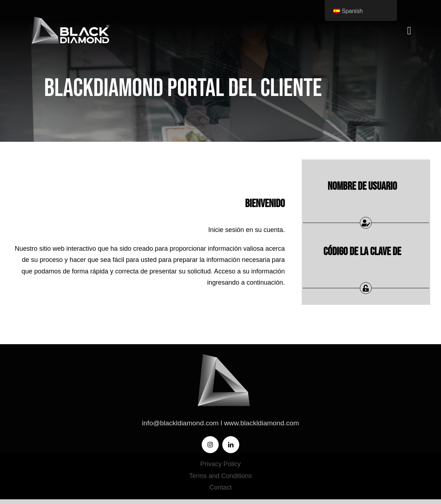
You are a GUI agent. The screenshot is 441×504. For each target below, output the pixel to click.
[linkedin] (231, 445)
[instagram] (210, 445)
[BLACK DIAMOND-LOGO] (69, 18)
